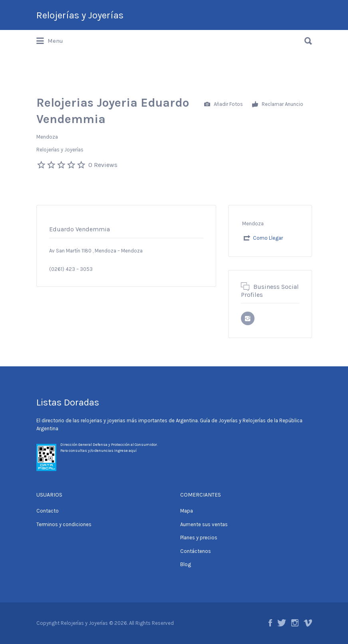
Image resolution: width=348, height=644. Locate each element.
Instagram (295, 623)
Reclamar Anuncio (278, 104)
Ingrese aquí (125, 451)
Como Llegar (268, 238)
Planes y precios (199, 538)
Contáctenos (196, 551)
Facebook (270, 623)
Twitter (282, 623)
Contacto (48, 511)
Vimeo (308, 623)
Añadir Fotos (224, 104)
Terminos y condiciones (64, 524)
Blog (186, 564)
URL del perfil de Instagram (248, 318)
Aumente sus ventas (204, 524)
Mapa (187, 511)
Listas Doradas (68, 402)
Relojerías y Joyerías (80, 15)
